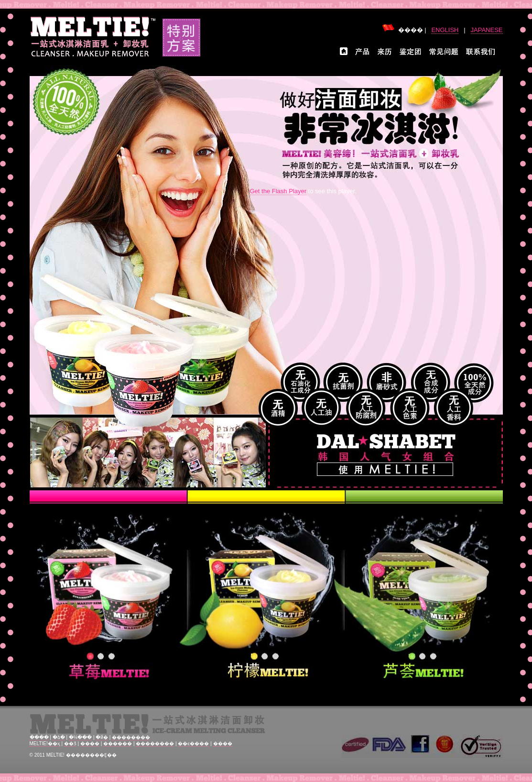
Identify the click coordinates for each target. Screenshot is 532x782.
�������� (131, 737)
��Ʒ (70, 743)
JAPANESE (487, 30)
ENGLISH (445, 30)
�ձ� (59, 737)
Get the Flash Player (278, 191)
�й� (102, 737)
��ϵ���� (193, 743)
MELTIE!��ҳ (45, 743)
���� (39, 737)
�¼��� (80, 737)
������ (118, 743)
